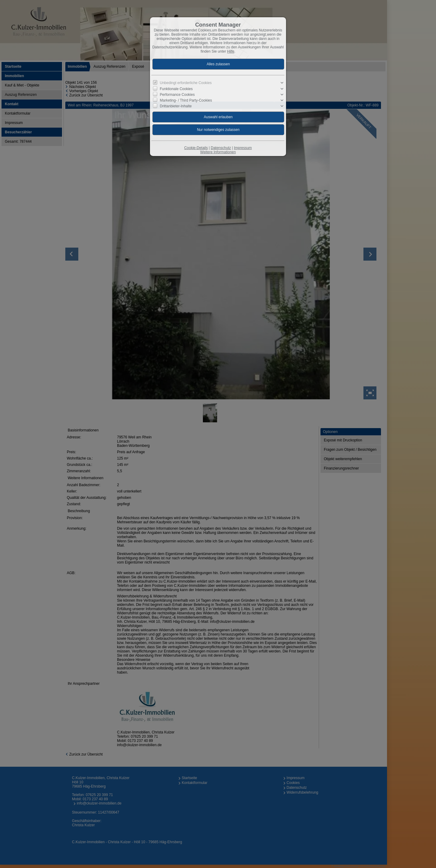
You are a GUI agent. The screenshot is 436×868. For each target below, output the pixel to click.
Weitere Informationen (218, 152)
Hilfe (231, 51)
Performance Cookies (177, 95)
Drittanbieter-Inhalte (176, 106)
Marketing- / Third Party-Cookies (186, 100)
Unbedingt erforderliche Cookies (186, 83)
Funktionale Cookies (176, 89)
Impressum (243, 148)
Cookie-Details (196, 148)
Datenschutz (221, 148)
